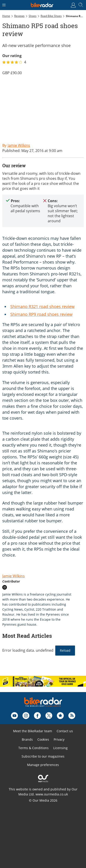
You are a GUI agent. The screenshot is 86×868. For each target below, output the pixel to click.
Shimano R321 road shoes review (42, 306)
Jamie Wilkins (14, 576)
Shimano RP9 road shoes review (41, 314)
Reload (65, 650)
